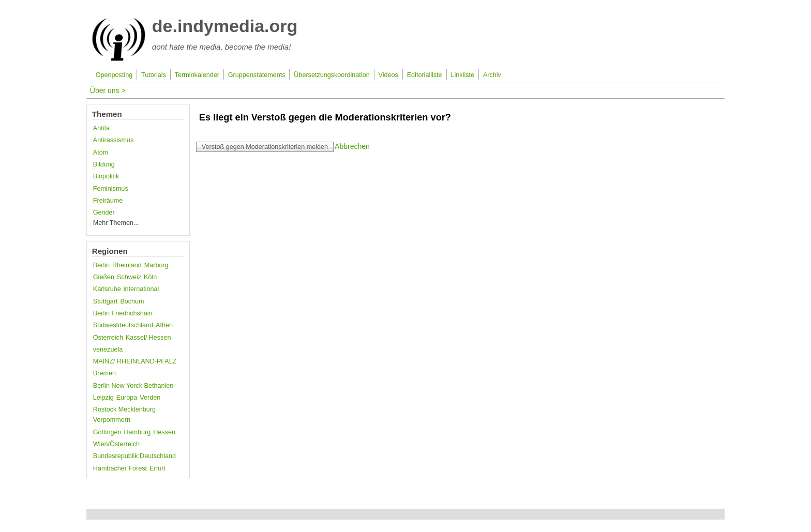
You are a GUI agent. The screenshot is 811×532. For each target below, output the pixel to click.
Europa (127, 398)
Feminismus (111, 189)
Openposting (114, 75)
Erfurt (157, 468)
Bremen (104, 373)
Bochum (132, 301)
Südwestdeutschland (123, 325)
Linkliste (463, 75)
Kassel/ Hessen (148, 338)
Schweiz (129, 277)
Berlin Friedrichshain (123, 313)
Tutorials (154, 75)
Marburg (156, 265)
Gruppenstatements (257, 75)
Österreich (108, 338)
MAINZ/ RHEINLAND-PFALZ (135, 361)
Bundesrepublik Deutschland (134, 456)
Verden (150, 398)
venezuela (108, 349)
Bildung (104, 164)
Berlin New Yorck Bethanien (133, 386)
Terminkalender (197, 75)
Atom (101, 153)
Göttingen (107, 432)
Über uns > (108, 90)
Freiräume (108, 201)
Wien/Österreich (116, 444)
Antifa (101, 128)
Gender (104, 212)
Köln (150, 277)
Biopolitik (106, 176)
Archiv (492, 75)
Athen (164, 325)
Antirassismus (113, 140)
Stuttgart (106, 301)
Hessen (164, 432)
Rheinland (127, 265)
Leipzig (103, 398)
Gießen (104, 277)
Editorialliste (425, 75)
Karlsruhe (107, 289)
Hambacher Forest (120, 468)
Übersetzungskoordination (332, 75)
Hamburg (137, 432)
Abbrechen (352, 146)
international (141, 289)
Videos (388, 75)
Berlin (101, 265)
